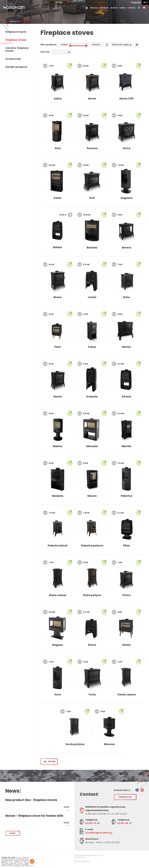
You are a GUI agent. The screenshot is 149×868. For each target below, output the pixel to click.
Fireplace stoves (16, 40)
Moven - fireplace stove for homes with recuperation (34, 816)
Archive (114, 8)
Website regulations (82, 861)
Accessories (13, 59)
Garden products (16, 67)
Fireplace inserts (16, 32)
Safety (122, 8)
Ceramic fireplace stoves (17, 50)
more (66, 808)
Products (105, 8)
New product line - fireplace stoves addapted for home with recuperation (33, 800)
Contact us (125, 797)
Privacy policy (80, 857)
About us (94, 8)
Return (50, 762)
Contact (131, 8)
